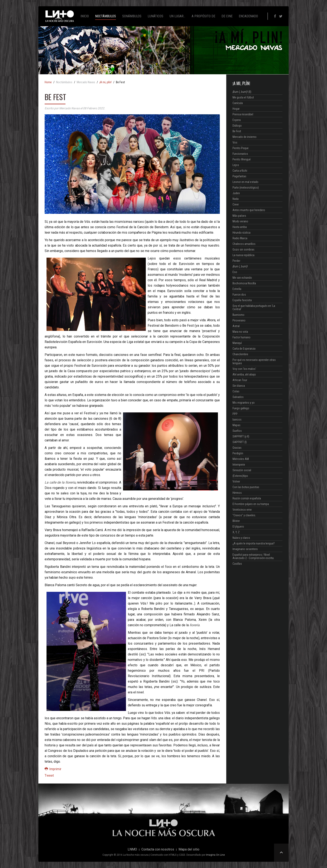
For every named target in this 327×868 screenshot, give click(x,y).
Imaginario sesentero (245, 549)
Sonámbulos (132, 16)
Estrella (237, 289)
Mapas (236, 425)
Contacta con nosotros (158, 849)
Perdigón (238, 453)
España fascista (242, 300)
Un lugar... (177, 16)
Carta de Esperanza (244, 349)
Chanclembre (240, 354)
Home (48, 82)
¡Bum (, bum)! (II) (242, 92)
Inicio (85, 16)
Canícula (238, 103)
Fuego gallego (241, 408)
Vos (235, 142)
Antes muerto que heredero (249, 210)
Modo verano (240, 221)
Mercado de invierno (245, 137)
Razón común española (247, 498)
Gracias (237, 448)
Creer (236, 204)
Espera (237, 120)
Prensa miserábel (243, 114)
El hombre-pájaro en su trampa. (251, 504)
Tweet (49, 775)
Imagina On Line (215, 855)
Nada (236, 199)
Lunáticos (155, 16)
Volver (236, 481)
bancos (237, 420)
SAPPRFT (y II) (241, 436)
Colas (236, 391)
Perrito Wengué (242, 159)
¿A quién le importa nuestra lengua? (254, 543)
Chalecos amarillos (244, 244)
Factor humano (241, 337)
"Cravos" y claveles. (244, 515)
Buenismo (238, 315)
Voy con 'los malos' (244, 369)
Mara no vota (240, 332)
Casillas (237, 564)
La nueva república (243, 255)
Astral (236, 326)
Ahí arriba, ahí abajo (244, 374)
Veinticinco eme (242, 510)
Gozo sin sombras (243, 249)
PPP (235, 414)
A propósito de (203, 16)
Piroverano (239, 320)
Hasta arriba (240, 227)
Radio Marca (240, 238)
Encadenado (248, 16)
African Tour (240, 380)
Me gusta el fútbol (243, 97)
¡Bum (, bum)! (240, 266)
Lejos (236, 165)
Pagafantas (239, 176)
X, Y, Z (236, 532)
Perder (236, 261)
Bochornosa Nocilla (244, 283)
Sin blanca (239, 386)
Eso (235, 272)
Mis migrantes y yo (244, 403)
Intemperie (239, 465)
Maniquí (237, 343)
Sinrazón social (242, 470)
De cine (227, 16)
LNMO (132, 849)
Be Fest (237, 131)
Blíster (236, 521)
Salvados (238, 397)
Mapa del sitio (189, 849)
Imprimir (53, 769)
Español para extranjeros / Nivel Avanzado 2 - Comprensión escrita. (253, 556)
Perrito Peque (241, 148)
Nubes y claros (241, 538)
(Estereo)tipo (240, 476)
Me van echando (242, 278)
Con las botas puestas (246, 487)
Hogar (236, 109)
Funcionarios (240, 154)
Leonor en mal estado (245, 182)
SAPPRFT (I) (240, 442)
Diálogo (237, 126)
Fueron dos (239, 295)
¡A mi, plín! (106, 82)
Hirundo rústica (241, 233)
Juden (236, 193)
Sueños (237, 431)
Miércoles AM (241, 459)
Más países (239, 216)
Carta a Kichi (240, 171)
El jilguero (238, 527)
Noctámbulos (106, 16)
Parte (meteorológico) (246, 188)
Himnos (237, 493)
